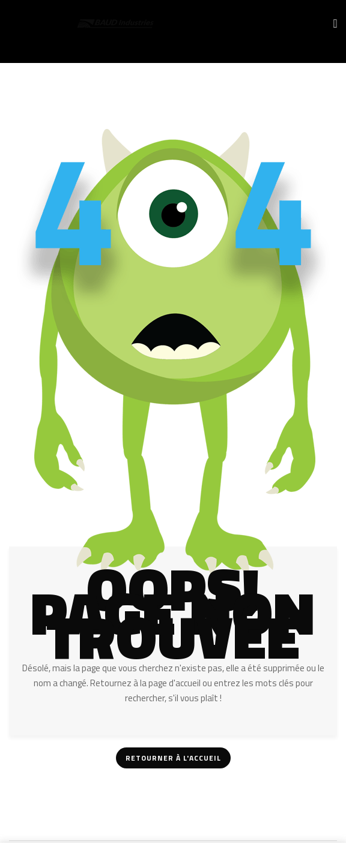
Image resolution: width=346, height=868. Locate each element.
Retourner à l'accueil (173, 758)
